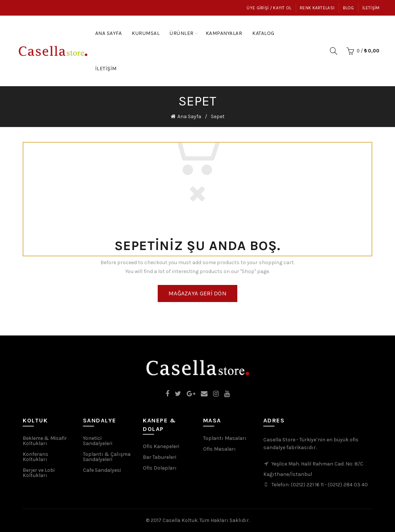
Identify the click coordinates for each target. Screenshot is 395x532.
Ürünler (182, 33)
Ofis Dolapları (160, 468)
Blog (349, 8)
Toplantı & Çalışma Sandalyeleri (107, 457)
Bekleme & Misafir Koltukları (45, 441)
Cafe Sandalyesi (102, 470)
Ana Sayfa (109, 33)
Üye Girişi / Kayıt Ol (269, 8)
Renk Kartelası (317, 8)
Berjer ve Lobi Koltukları (39, 473)
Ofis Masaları (219, 449)
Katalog (266, 30)
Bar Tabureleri (160, 457)
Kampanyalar (227, 30)
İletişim (371, 8)
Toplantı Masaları (225, 438)
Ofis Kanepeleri (161, 446)
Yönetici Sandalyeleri (98, 441)
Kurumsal (146, 33)
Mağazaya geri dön (197, 293)
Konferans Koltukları (36, 457)
